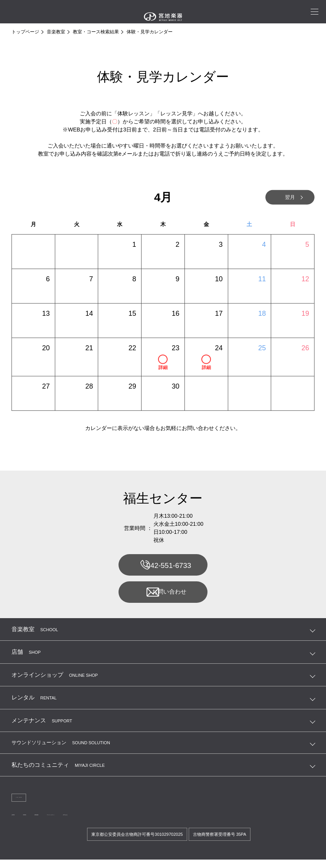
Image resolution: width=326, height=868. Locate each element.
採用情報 (48, 822)
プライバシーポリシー (120, 822)
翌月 (280, 197)
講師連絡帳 (77, 822)
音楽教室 (56, 32)
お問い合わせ (162, 596)
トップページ (25, 32)
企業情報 (21, 822)
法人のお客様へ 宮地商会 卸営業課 (50, 803)
